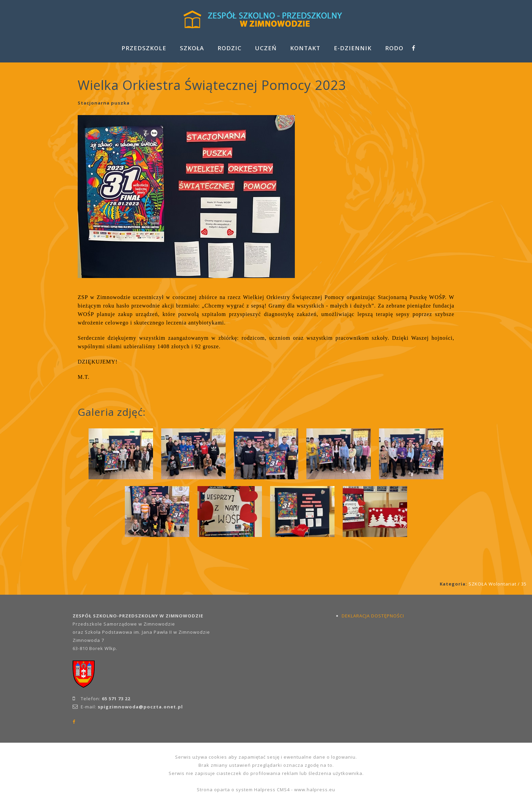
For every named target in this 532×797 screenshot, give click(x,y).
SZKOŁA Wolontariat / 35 (498, 584)
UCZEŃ (266, 48)
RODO (394, 48)
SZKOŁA (192, 48)
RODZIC (230, 48)
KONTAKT (305, 48)
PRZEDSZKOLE (144, 48)
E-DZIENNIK (353, 48)
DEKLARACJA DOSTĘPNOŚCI (373, 616)
